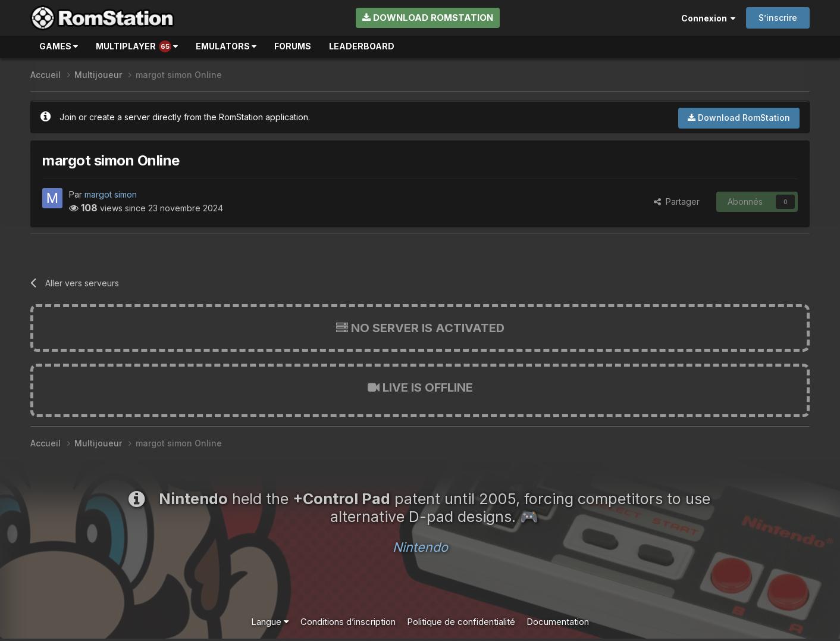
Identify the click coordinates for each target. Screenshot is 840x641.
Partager (677, 201)
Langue (270, 622)
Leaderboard (362, 46)
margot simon (111, 194)
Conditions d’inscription (348, 622)
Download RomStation (428, 18)
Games (59, 46)
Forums (293, 46)
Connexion (708, 18)
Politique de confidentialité (461, 622)
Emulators (226, 46)
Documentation (558, 622)
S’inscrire (778, 18)
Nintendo (420, 547)
